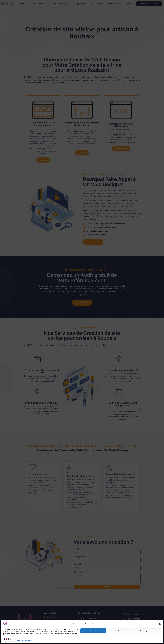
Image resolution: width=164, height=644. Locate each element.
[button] (160, 624)
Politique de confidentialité (24, 640)
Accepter (93, 631)
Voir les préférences (148, 631)
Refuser (121, 631)
